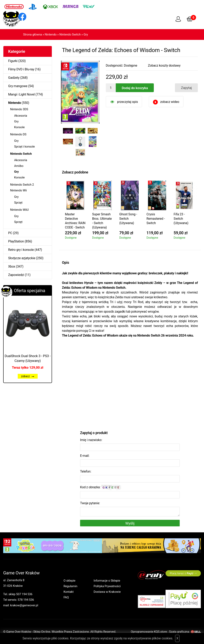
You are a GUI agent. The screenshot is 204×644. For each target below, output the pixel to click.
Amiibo (19, 166)
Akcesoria (21, 116)
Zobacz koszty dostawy (164, 65)
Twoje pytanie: (90, 503)
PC (10, 233)
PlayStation (16, 241)
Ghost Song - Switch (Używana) (128, 219)
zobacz (28, 376)
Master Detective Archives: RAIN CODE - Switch (75, 221)
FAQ (66, 597)
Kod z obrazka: (101, 487)
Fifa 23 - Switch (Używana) (181, 219)
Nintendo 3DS (19, 109)
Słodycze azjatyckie (22, 258)
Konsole (19, 127)
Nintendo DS (18, 134)
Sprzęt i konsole (25, 147)
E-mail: (85, 456)
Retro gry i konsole (21, 250)
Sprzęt (18, 203)
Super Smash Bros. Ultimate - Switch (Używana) (102, 221)
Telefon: (86, 471)
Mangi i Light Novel (21, 94)
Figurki (13, 61)
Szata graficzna (185, 632)
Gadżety (14, 78)
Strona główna (32, 34)
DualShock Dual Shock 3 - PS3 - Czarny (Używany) (28, 358)
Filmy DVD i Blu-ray (21, 69)
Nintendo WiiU (19, 210)
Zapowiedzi (16, 275)
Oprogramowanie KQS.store (149, 632)
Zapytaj (186, 88)
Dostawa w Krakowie (107, 592)
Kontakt (69, 592)
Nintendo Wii (18, 190)
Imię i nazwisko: (91, 440)
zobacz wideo (170, 102)
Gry (86, 34)
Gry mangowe (18, 86)
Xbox (12, 266)
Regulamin (70, 586)
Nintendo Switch (70, 34)
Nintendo (51, 34)
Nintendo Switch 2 (22, 185)
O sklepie (70, 581)
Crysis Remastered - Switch (156, 219)
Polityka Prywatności (107, 586)
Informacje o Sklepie (107, 581)
